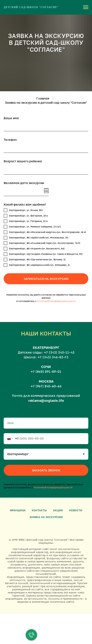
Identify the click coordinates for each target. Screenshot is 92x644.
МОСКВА (46, 381)
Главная (43, 98)
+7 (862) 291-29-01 (46, 372)
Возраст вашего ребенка (23, 161)
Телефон (10, 140)
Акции (58, 510)
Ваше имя (11, 118)
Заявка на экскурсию (46, 517)
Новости (76, 510)
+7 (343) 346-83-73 (53, 357)
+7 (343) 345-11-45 (59, 352)
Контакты (39, 510)
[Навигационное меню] (86, 7)
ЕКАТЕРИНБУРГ (46, 348)
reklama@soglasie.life (46, 400)
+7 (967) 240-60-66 (46, 386)
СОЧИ (46, 367)
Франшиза (18, 510)
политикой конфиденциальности (56, 301)
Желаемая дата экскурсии (24, 183)
